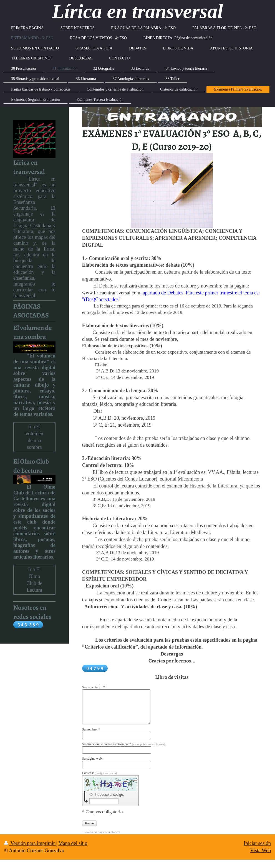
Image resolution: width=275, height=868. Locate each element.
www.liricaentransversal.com (111, 293)
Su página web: (92, 759)
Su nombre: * (91, 729)
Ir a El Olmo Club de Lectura (34, 580)
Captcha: (99, 773)
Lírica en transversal (137, 11)
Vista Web (261, 851)
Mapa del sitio (73, 843)
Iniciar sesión (257, 843)
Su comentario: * (94, 687)
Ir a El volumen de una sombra (34, 437)
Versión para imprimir (30, 843)
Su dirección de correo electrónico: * (124, 744)
